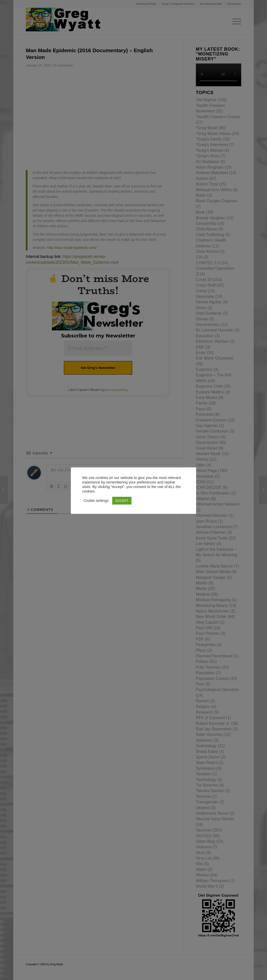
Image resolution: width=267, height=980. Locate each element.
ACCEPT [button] (122, 501)
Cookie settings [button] (96, 501)
